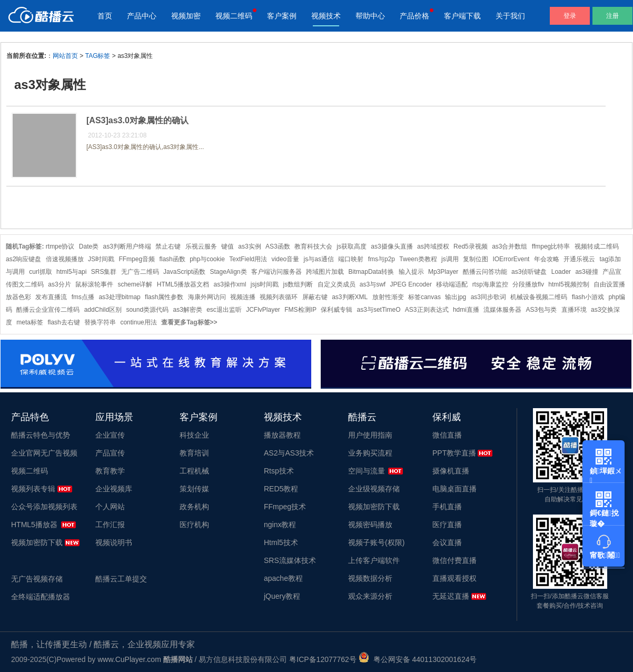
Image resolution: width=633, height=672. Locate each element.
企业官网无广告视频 (44, 453)
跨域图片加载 (325, 272)
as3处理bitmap (119, 297)
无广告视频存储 (37, 579)
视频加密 (186, 16)
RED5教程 (281, 489)
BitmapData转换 (372, 272)
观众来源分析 (370, 596)
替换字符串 (100, 322)
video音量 (286, 259)
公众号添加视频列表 (44, 507)
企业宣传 (110, 435)
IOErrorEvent (511, 259)
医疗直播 (447, 525)
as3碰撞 (586, 272)
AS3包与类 (542, 310)
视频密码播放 (370, 525)
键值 (228, 246)
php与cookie (207, 259)
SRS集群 (104, 272)
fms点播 (83, 297)
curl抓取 (40, 272)
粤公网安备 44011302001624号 (418, 659)
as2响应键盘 (23, 259)
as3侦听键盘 (529, 272)
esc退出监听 (224, 310)
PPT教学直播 (454, 453)
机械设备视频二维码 (539, 297)
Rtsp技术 (279, 471)
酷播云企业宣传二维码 (48, 310)
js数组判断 (298, 284)
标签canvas (424, 297)
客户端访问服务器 (276, 272)
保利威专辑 (337, 310)
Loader (561, 272)
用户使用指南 (370, 435)
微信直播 (447, 435)
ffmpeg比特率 (551, 246)
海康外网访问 (207, 297)
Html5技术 (281, 542)
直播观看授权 (454, 578)
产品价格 (414, 16)
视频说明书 (114, 542)
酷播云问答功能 (485, 272)
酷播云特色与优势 (41, 435)
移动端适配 (452, 284)
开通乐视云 (579, 259)
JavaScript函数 (184, 272)
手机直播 (447, 507)
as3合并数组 (510, 246)
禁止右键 (168, 246)
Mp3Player (443, 272)
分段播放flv (528, 284)
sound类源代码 (147, 310)
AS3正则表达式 (427, 310)
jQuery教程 (282, 596)
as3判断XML (350, 297)
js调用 (450, 259)
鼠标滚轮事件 (94, 284)
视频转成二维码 (597, 246)
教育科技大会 (313, 246)
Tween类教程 (418, 259)
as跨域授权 (433, 246)
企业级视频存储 (374, 489)
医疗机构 (194, 525)
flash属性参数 (164, 297)
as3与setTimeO (379, 310)
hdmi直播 (466, 310)
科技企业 (194, 435)
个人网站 (110, 507)
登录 (570, 16)
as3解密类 (187, 310)
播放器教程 (282, 435)
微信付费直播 (454, 560)
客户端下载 (462, 16)
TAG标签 (98, 56)
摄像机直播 (451, 471)
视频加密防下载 (37, 542)
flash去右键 (63, 322)
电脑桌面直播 (454, 489)
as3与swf (373, 284)
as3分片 (59, 284)
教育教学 (110, 471)
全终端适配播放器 (41, 597)
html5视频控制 (568, 284)
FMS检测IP (300, 310)
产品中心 (142, 16)
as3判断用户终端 (127, 246)
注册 (612, 16)
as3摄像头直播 (392, 246)
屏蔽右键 (315, 297)
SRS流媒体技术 (290, 560)
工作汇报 (110, 525)
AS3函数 (278, 246)
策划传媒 (194, 489)
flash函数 (172, 259)
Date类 (89, 246)
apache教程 (283, 578)
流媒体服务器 (502, 310)
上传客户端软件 (374, 560)
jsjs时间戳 (265, 284)
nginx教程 (280, 525)
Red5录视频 (471, 246)
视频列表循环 (279, 297)
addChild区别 (103, 310)
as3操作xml (230, 284)
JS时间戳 (101, 259)
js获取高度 (352, 246)
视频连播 (243, 297)
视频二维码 (234, 16)
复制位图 (476, 259)
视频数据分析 (370, 578)
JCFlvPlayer (263, 310)
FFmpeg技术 (285, 507)
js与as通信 (319, 259)
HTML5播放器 (34, 525)
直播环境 (574, 310)
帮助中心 (370, 16)
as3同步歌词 (488, 297)
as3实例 (249, 246)
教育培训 (194, 453)
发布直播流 (51, 297)
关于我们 (510, 16)
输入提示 (411, 272)
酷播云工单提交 (121, 579)
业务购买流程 (370, 453)
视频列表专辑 (33, 489)
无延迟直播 (451, 596)
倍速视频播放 (65, 259)
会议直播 (447, 542)
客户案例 (282, 16)
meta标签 (30, 322)
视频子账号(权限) (376, 542)
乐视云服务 (201, 246)
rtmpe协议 (60, 246)
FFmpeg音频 (137, 259)
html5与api (71, 272)
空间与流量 (367, 471)
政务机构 (194, 507)
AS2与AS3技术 (289, 453)
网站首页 (65, 56)
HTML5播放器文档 (183, 284)
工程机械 (194, 471)
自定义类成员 (337, 284)
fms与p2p (382, 259)
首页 (105, 16)
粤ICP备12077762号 (323, 659)
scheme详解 (135, 284)
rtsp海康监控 (490, 284)
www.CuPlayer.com (129, 659)
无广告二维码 (140, 272)
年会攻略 (547, 259)
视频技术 (326, 16)
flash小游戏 (588, 297)
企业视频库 (114, 489)
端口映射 (351, 259)
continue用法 (138, 322)
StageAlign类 (228, 272)
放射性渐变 (388, 297)
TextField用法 (248, 259)
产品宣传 (110, 453)
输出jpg (456, 297)
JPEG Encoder (411, 284)
